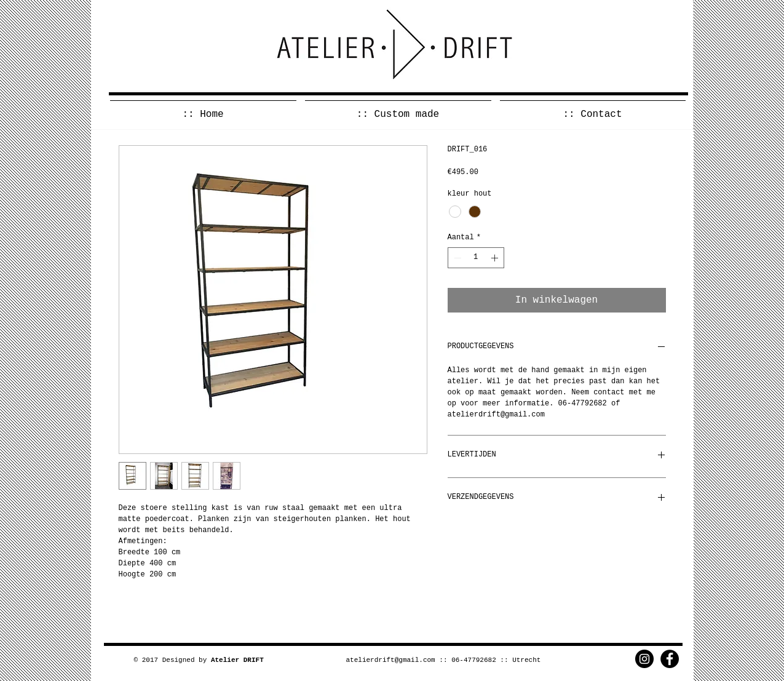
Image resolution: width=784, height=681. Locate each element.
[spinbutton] (476, 258)
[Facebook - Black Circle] (670, 659)
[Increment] (496, 258)
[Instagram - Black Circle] (644, 659)
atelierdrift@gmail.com (391, 660)
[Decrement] (456, 258)
